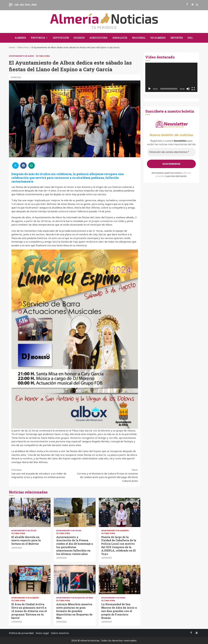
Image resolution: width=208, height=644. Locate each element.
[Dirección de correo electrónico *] (171, 152)
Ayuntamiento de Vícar (24, 531)
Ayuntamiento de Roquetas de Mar (75, 598)
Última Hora (43, 56)
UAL (190, 38)
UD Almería (158, 38)
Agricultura (98, 38)
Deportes (177, 38)
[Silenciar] (188, 89)
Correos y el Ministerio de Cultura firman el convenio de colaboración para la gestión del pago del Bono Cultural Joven (106, 475)
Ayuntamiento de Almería (115, 531)
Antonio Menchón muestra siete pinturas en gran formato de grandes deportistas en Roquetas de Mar (75, 580)
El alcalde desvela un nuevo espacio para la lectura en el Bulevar (30, 512)
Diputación (61, 38)
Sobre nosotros (60, 633)
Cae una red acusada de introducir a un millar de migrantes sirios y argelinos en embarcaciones (43, 473)
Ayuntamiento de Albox (22, 56)
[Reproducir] (149, 89)
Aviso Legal (42, 633)
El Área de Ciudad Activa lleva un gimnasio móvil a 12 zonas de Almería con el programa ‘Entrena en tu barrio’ (30, 580)
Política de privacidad (21, 633)
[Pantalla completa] (193, 89)
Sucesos (79, 38)
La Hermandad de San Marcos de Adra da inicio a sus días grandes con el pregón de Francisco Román (120, 580)
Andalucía (120, 38)
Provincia (38, 38)
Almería (20, 38)
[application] (171, 77)
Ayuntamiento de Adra (114, 598)
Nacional (139, 38)
